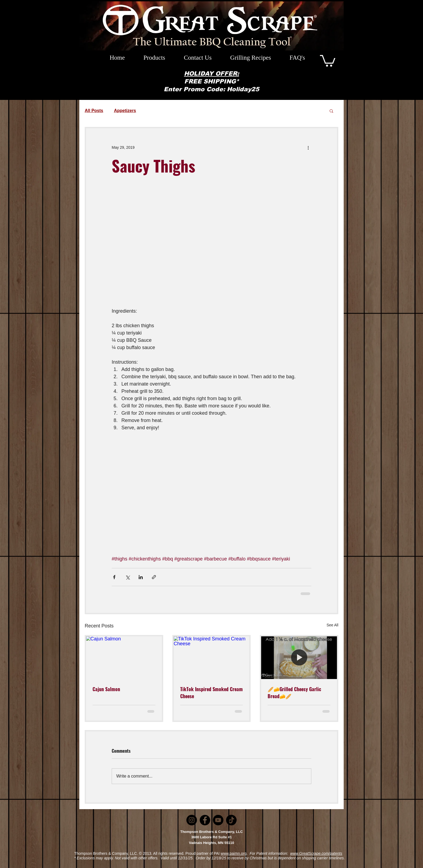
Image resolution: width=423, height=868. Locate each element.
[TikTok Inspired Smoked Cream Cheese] (212, 658)
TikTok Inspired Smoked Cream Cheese (211, 693)
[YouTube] (218, 820)
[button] (328, 60)
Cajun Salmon (106, 689)
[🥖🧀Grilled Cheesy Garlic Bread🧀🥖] (299, 658)
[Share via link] (154, 577)
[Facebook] (205, 820)
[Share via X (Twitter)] (127, 577)
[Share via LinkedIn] (141, 577)
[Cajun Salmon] (124, 658)
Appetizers (125, 111)
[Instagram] (192, 820)
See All (332, 625)
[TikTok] (231, 820)
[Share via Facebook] (114, 577)
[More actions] (308, 148)
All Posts (94, 111)
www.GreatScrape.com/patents (316, 853)
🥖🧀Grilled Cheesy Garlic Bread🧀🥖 (294, 693)
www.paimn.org (234, 853)
